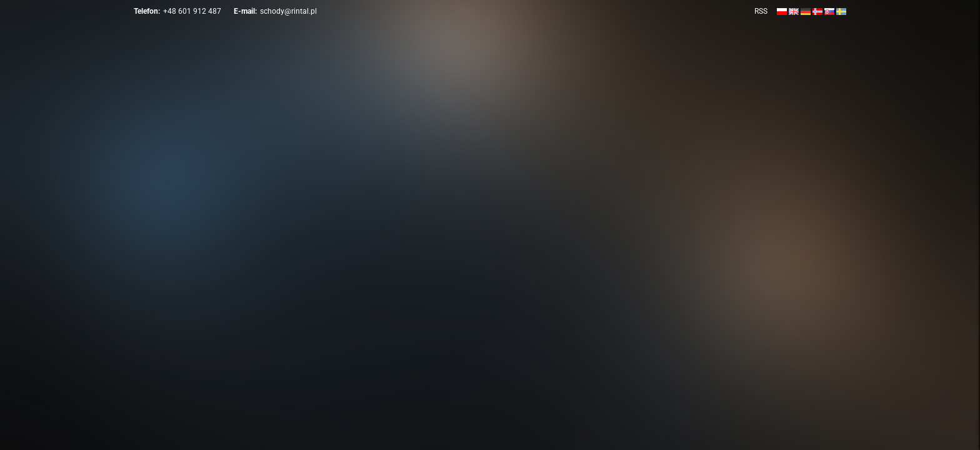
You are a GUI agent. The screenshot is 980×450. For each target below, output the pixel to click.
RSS (761, 11)
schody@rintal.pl (288, 11)
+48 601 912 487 (192, 11)
